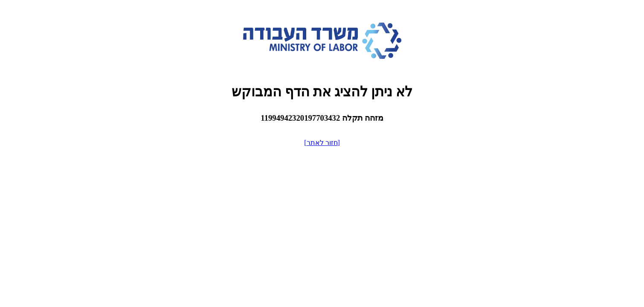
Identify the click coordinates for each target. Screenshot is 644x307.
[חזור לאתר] (322, 143)
